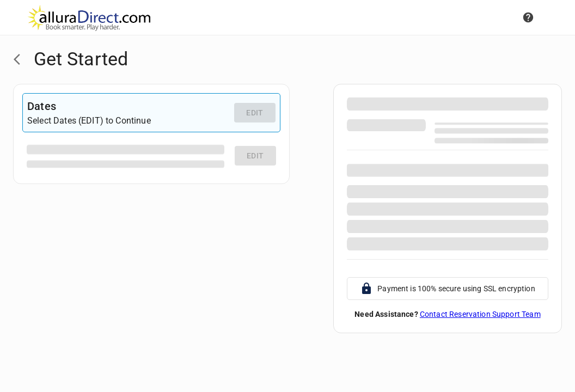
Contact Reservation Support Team (480, 314)
